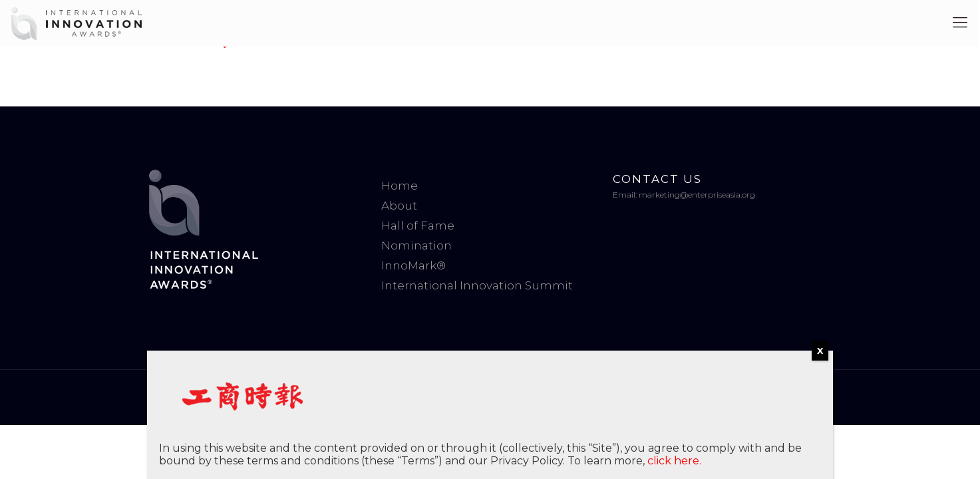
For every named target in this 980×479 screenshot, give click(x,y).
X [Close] (820, 351)
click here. (674, 461)
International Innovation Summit (477, 285)
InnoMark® (413, 265)
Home (400, 186)
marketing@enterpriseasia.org (697, 195)
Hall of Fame (418, 226)
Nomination (416, 245)
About (399, 206)
